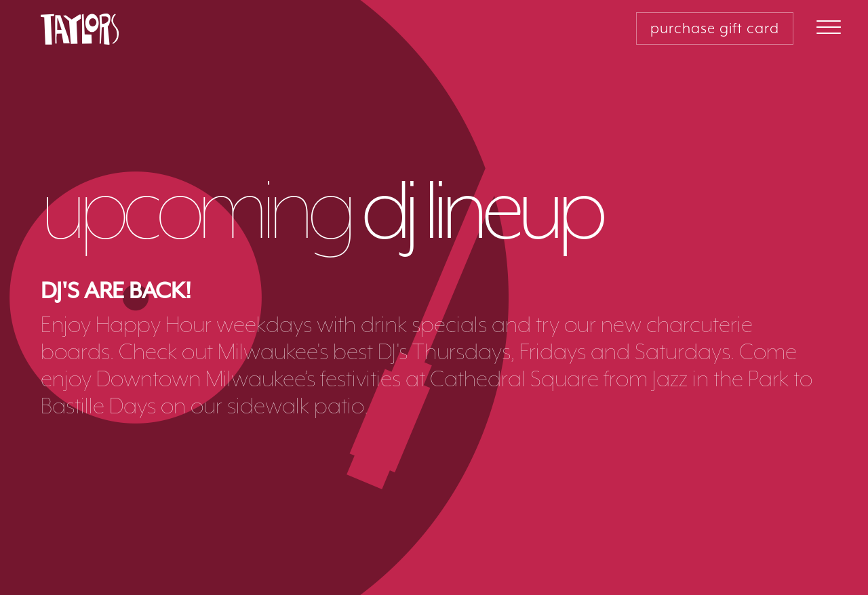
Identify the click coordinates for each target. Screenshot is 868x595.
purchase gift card (715, 28)
